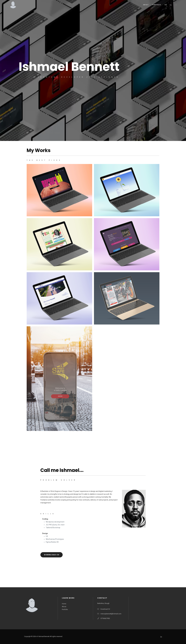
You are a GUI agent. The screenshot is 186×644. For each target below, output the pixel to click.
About (146, 5)
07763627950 (105, 618)
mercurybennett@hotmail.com (111, 614)
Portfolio (65, 609)
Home (64, 604)
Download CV (52, 555)
